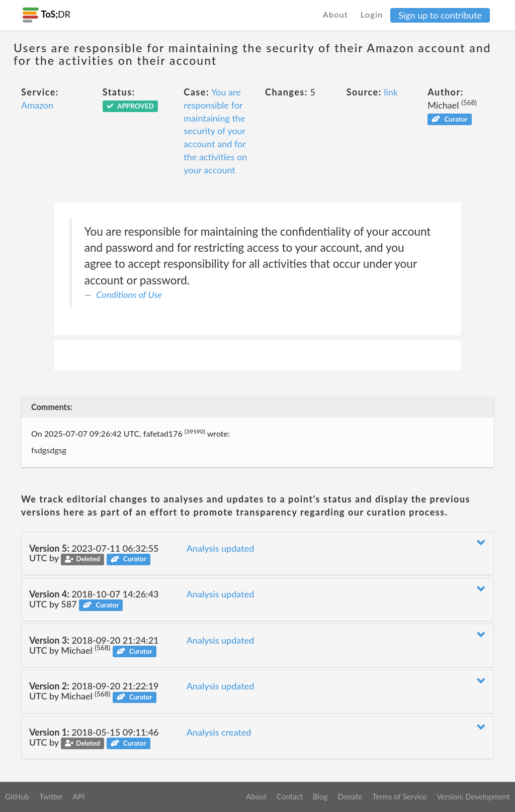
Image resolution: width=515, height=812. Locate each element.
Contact (290, 796)
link (391, 92)
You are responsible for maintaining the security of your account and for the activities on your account (215, 131)
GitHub (17, 796)
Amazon (37, 105)
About (336, 14)
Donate (350, 796)
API (78, 796)
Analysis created (219, 732)
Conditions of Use (129, 294)
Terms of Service (399, 796)
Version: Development (473, 796)
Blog (320, 796)
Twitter (51, 796)
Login (372, 14)
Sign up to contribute (440, 15)
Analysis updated (221, 548)
